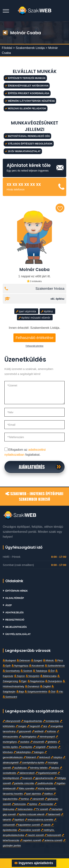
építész (47, 311)
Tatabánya (40, 671)
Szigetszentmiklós (36, 692)
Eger (23, 681)
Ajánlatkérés (32, 467)
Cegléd (45, 686)
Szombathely (11, 671)
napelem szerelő (31, 840)
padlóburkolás (44, 783)
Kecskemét (37, 666)
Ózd (52, 692)
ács (44, 726)
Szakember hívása (50, 289)
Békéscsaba (48, 676)
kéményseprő (46, 737)
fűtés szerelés (25, 788)
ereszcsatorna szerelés (39, 820)
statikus (47, 794)
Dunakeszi (32, 686)
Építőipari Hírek (17, 591)
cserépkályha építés (32, 763)
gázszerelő (24, 731)
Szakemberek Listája (31, 48)
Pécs (59, 660)
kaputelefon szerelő (28, 825)
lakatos (54, 768)
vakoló (46, 825)
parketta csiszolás (23, 783)
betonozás (19, 804)
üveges (21, 726)
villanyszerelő (12, 721)
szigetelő (39, 747)
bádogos (38, 752)
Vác (60, 692)
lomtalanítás (51, 721)
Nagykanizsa (36, 681)
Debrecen (23, 660)
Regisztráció (15, 620)
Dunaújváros (54, 681)
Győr (7, 666)
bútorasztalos (24, 809)
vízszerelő (37, 742)
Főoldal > (8, 48)
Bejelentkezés (16, 627)
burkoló (52, 747)
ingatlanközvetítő (46, 773)
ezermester (46, 804)
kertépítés (25, 747)
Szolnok (26, 671)
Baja (20, 692)
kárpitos (57, 757)
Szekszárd (10, 697)
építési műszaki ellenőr (34, 317)
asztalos (24, 742)
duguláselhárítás (32, 721)
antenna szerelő (52, 840)
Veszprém (33, 676)
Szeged (37, 660)
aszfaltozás (19, 768)
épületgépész (28, 737)
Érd (51, 671)
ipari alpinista (26, 311)
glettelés (51, 742)
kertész (24, 799)
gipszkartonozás (43, 778)
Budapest (9, 660)
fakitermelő (53, 814)
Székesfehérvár (55, 666)
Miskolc (48, 660)
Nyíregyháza (20, 666)
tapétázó (18, 820)
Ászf (9, 605)
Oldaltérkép (15, 598)
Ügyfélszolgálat (18, 634)
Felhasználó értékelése (35, 338)
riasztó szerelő (34, 835)
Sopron (20, 676)
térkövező (43, 757)
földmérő (30, 757)
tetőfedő (38, 731)
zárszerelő (37, 799)
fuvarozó (26, 778)
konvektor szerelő (29, 830)
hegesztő (33, 726)
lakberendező (26, 773)
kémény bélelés (38, 768)
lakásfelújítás (22, 752)
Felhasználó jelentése (34, 346)
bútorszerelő (53, 835)
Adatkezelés (14, 612)
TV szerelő (41, 809)
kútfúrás (50, 731)
